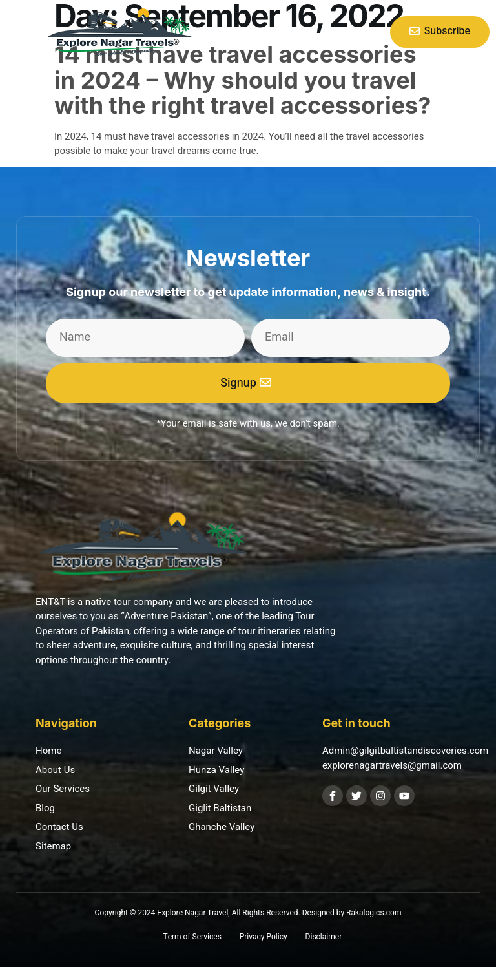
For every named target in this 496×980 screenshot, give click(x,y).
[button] (20, 32)
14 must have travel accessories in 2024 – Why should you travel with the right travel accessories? (243, 80)
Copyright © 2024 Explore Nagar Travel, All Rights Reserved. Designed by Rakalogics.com (248, 913)
